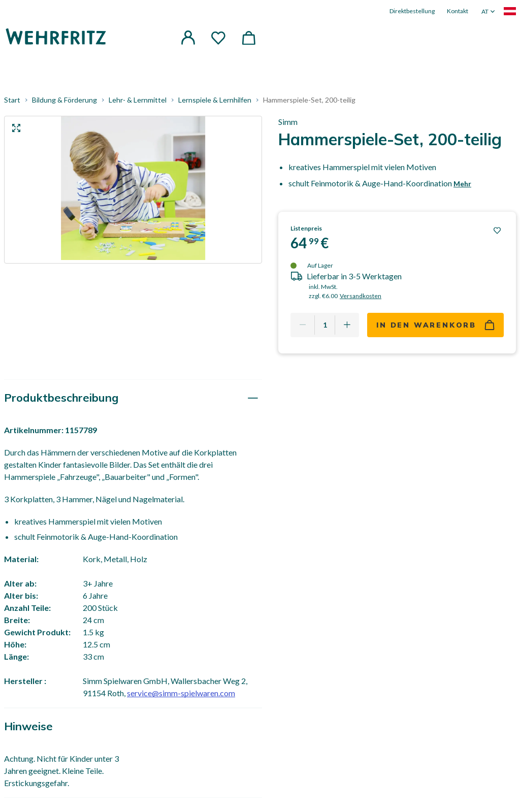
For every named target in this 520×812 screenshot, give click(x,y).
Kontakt (458, 11)
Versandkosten (361, 296)
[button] (188, 38)
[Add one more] (347, 325)
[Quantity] (325, 325)
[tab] (133, 398)
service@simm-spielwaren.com (181, 693)
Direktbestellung (412, 11)
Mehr (462, 184)
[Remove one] (303, 325)
